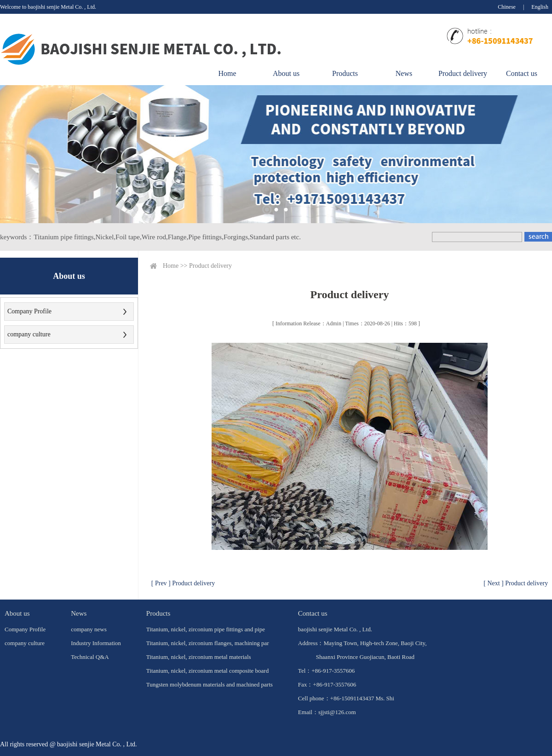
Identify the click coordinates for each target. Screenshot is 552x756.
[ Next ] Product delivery (516, 583)
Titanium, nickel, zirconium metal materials (199, 657)
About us (286, 73)
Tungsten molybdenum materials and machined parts (210, 684)
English (540, 7)
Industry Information (96, 643)
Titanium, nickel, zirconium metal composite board (207, 671)
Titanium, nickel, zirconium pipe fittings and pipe (206, 629)
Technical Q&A (90, 657)
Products (345, 73)
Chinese (507, 7)
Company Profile (29, 311)
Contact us (522, 73)
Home (227, 73)
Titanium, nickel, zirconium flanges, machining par (208, 643)
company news (89, 629)
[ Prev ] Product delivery (183, 583)
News (404, 73)
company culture (29, 334)
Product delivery (463, 73)
